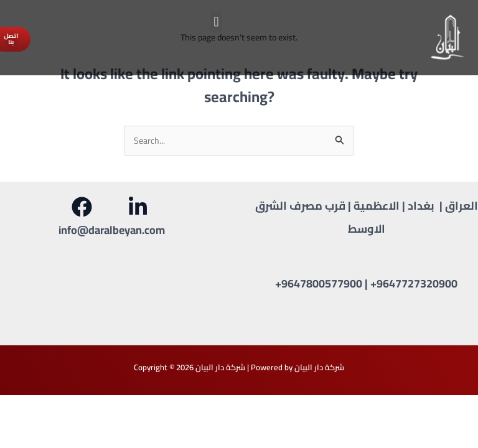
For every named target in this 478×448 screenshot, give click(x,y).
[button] (216, 19)
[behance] (140, 207)
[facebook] (83, 207)
